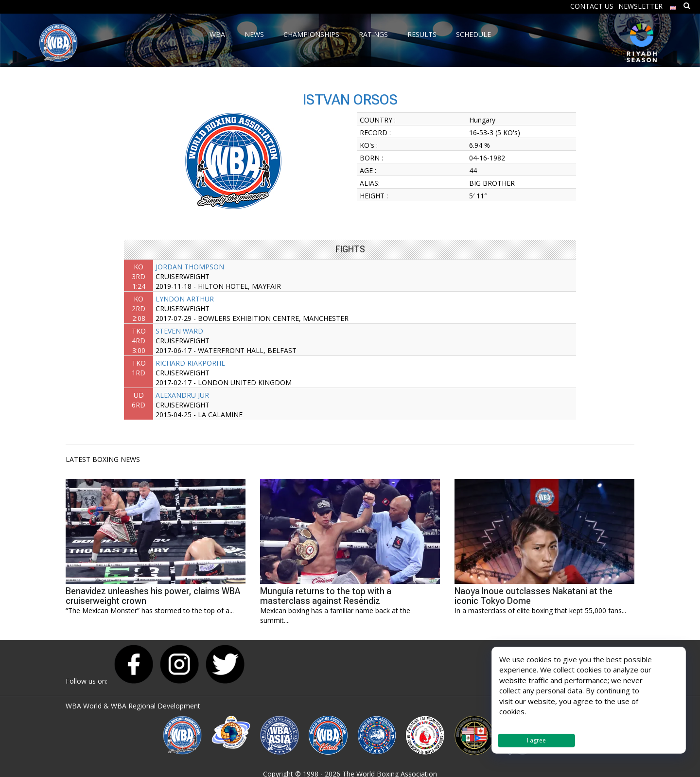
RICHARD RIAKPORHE (190, 363)
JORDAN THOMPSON (190, 267)
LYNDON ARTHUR (185, 299)
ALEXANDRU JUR (182, 395)
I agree (536, 740)
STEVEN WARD (179, 331)
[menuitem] (673, 6)
